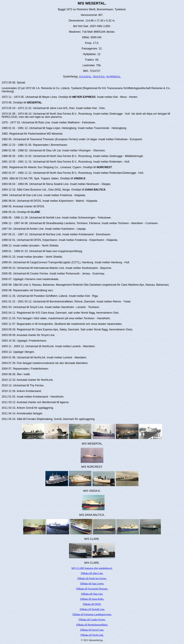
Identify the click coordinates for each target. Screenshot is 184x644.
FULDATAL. (86, 77)
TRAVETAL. (99, 77)
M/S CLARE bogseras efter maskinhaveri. (92, 568)
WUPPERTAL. (114, 77)
